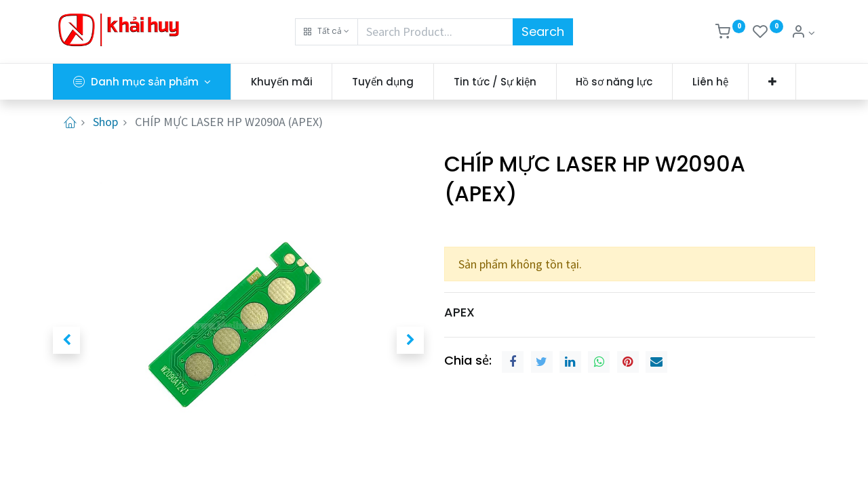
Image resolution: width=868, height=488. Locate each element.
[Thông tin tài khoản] (803, 33)
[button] (327, 32)
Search (543, 32)
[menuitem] (282, 82)
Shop (105, 122)
